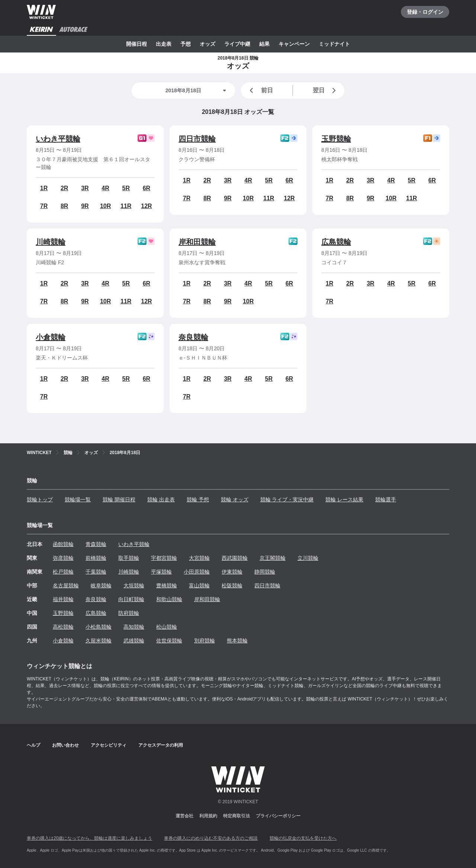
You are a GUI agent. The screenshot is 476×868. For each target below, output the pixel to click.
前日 (260, 90)
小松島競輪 (99, 627)
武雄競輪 (134, 641)
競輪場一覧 (78, 500)
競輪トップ (40, 500)
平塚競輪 (161, 572)
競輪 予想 (198, 500)
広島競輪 (336, 242)
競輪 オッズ (235, 500)
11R (126, 206)
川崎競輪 (51, 242)
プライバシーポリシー (278, 816)
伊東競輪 (232, 572)
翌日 (326, 90)
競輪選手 (386, 500)
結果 (264, 44)
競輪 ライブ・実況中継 (287, 500)
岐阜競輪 (101, 585)
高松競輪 (63, 627)
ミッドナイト (334, 44)
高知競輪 (134, 627)
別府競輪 (205, 641)
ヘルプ (33, 745)
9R (85, 206)
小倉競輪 (51, 337)
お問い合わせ (65, 745)
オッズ (208, 44)
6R (147, 188)
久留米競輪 (99, 641)
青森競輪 (96, 544)
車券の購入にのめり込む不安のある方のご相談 (211, 838)
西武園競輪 (235, 558)
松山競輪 (167, 627)
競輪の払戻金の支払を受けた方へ (303, 838)
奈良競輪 (193, 337)
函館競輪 (63, 544)
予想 (186, 44)
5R (126, 188)
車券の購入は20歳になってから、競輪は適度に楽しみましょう (89, 838)
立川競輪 (308, 558)
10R (105, 206)
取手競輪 (129, 558)
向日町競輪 (131, 599)
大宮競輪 (199, 558)
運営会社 (184, 816)
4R (105, 188)
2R (64, 188)
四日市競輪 (197, 139)
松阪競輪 (232, 585)
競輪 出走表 (161, 500)
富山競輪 (199, 585)
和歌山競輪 (169, 599)
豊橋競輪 (167, 585)
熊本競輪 (237, 641)
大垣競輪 (134, 585)
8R (64, 206)
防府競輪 (129, 613)
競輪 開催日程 (119, 500)
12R (146, 206)
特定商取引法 (237, 816)
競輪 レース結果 (344, 500)
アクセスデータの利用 (161, 745)
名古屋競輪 (66, 585)
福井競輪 (63, 599)
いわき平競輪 (58, 139)
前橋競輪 (96, 558)
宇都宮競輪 (164, 558)
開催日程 (136, 44)
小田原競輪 (197, 572)
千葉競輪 (96, 572)
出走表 (164, 44)
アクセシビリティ (109, 745)
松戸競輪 (63, 572)
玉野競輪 (336, 139)
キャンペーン (294, 44)
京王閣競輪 (273, 558)
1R (44, 188)
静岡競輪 (265, 572)
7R (44, 206)
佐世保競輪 (169, 641)
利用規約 (208, 816)
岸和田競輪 (197, 242)
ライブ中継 (237, 44)
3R (85, 188)
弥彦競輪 (63, 558)
